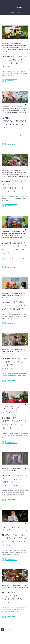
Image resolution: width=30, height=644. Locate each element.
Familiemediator (22, 45)
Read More (11, 81)
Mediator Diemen (13, 236)
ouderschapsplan (24, 49)
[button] (3, 81)
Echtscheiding (6, 43)
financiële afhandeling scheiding (11, 47)
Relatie (5, 51)
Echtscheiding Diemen (17, 43)
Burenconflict (5, 526)
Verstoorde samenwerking (20, 530)
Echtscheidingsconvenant (9, 45)
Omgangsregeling (12, 49)
